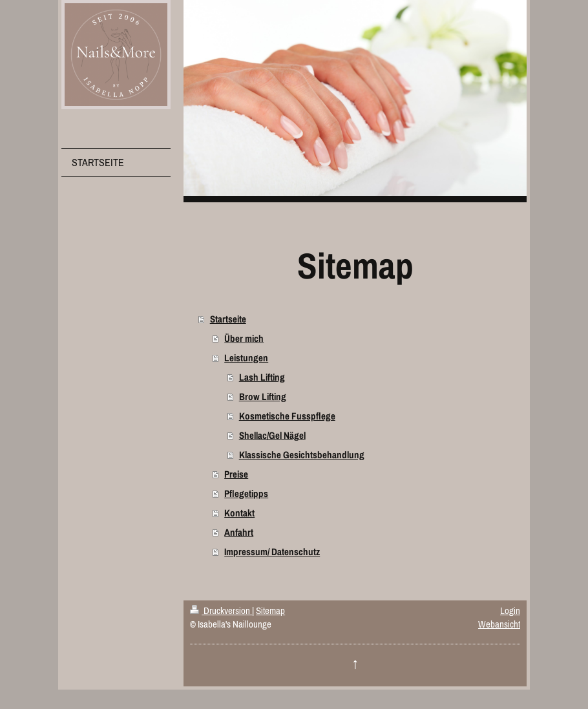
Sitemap (270, 610)
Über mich (244, 338)
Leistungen (246, 358)
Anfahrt (239, 532)
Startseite (228, 319)
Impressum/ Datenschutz (272, 552)
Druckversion (221, 610)
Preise (236, 474)
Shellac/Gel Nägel (272, 435)
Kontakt (239, 513)
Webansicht (499, 624)
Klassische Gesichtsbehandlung (302, 455)
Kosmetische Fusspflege (287, 416)
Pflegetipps (246, 493)
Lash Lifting (262, 377)
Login (510, 610)
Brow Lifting (263, 397)
